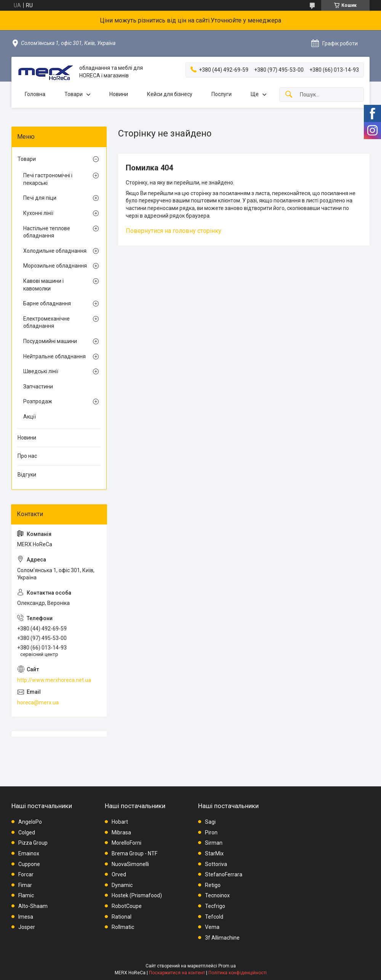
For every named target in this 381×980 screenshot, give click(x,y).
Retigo (213, 885)
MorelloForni (126, 843)
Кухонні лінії (38, 213)
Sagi (210, 822)
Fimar (25, 885)
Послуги (222, 94)
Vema (212, 927)
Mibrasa (121, 832)
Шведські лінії (41, 371)
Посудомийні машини (50, 341)
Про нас (27, 456)
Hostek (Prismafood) (137, 895)
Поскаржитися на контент (177, 973)
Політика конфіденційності (238, 973)
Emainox (29, 853)
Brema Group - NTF (134, 853)
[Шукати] (289, 95)
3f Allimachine (222, 938)
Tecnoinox (217, 895)
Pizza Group (33, 843)
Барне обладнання (47, 303)
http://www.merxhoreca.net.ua (54, 680)
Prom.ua (227, 966)
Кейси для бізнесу (170, 94)
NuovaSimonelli (130, 864)
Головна (35, 94)
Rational (122, 917)
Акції (30, 417)
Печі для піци (40, 198)
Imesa (26, 917)
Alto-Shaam (33, 906)
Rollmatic (123, 927)
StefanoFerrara (224, 874)
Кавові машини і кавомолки (43, 285)
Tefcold (214, 917)
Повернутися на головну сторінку (174, 231)
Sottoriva (216, 864)
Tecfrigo (215, 906)
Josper (27, 927)
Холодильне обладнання (55, 251)
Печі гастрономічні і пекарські (48, 179)
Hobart (120, 822)
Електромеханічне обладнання (46, 322)
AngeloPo (30, 822)
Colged (27, 832)
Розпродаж (38, 401)
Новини (119, 94)
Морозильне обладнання (55, 266)
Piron (211, 832)
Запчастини (38, 387)
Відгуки (27, 475)
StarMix (214, 853)
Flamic (26, 895)
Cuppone (29, 864)
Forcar (26, 874)
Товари (74, 94)
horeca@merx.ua (38, 703)
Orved (119, 874)
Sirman (214, 843)
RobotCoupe (127, 906)
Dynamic (122, 885)
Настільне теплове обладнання (47, 232)
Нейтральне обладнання (54, 356)
